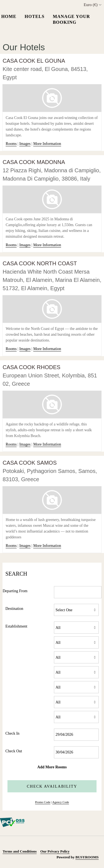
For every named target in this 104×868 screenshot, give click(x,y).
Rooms (11, 144)
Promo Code (43, 802)
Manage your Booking (71, 19)
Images (25, 144)
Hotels (35, 16)
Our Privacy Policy (55, 851)
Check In (12, 733)
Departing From (15, 591)
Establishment (16, 626)
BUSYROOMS (87, 857)
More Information (47, 144)
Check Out (14, 751)
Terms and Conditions (19, 851)
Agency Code (61, 802)
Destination (14, 609)
